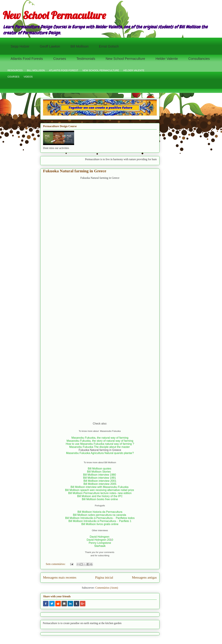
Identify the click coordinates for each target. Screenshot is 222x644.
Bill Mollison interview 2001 (100, 481)
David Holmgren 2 (98, 540)
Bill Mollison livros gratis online (100, 524)
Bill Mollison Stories (99, 472)
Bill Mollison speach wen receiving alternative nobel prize (100, 490)
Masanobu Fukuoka (81, 447)
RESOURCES (15, 70)
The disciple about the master (112, 447)
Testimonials (86, 59)
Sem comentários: (56, 564)
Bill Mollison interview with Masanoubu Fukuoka (100, 487)
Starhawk (100, 546)
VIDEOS (28, 77)
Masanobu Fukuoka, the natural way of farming (100, 438)
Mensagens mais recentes (60, 577)
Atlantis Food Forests (27, 59)
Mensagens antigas (144, 577)
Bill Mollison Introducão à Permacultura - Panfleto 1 (100, 521)
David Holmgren (100, 537)
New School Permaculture (54, 15)
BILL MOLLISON (36, 70)
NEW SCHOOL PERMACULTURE (101, 70)
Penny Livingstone (100, 543)
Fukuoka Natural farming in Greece (75, 171)
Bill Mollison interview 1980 (100, 475)
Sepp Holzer (20, 46)
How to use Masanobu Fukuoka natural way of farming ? (100, 444)
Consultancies (199, 59)
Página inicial (104, 577)
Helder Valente (167, 59)
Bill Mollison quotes (99, 469)
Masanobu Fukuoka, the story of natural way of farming (100, 441)
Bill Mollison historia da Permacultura (100, 512)
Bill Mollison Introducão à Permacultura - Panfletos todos (100, 518)
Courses (60, 59)
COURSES (13, 77)
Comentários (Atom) (107, 588)
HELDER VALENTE (134, 70)
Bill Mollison (80, 46)
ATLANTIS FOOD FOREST (64, 70)
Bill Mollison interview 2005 (100, 484)
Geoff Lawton (50, 46)
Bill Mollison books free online (100, 499)
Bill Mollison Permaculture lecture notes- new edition (100, 493)
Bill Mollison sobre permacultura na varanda (99, 515)
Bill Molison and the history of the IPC (100, 496)
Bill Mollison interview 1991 (100, 478)
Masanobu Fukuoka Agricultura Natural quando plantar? (100, 453)
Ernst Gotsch (109, 46)
